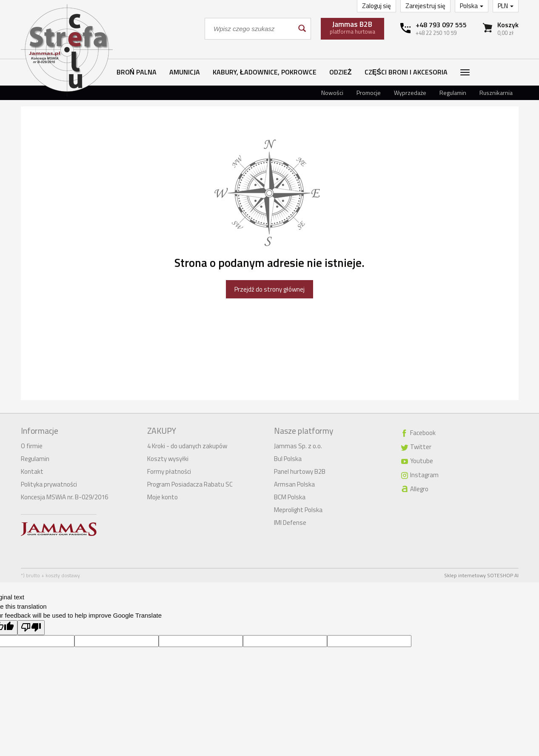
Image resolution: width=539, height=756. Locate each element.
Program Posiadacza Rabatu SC (190, 484)
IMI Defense (290, 523)
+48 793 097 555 (441, 25)
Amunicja (185, 72)
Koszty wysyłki (168, 459)
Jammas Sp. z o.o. (298, 446)
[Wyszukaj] (301, 29)
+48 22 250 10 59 (436, 33)
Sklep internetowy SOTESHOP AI (481, 575)
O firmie (32, 446)
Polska (472, 6)
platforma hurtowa (352, 27)
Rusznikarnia (496, 93)
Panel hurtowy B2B (300, 471)
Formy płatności (169, 471)
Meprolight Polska (298, 510)
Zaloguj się (376, 6)
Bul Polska (288, 459)
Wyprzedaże (410, 93)
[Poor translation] (31, 628)
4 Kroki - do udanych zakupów (187, 446)
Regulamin (453, 93)
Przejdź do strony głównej (269, 289)
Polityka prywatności (49, 484)
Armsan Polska (294, 484)
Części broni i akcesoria (406, 72)
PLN (506, 6)
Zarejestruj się (425, 6)
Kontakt (32, 471)
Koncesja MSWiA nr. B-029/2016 (64, 497)
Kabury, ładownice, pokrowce (265, 72)
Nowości (332, 93)
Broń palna (137, 72)
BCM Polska (290, 497)
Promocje (369, 93)
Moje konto (163, 497)
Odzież (341, 72)
